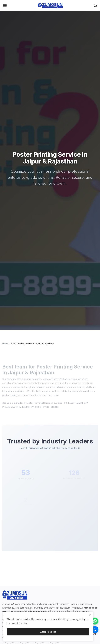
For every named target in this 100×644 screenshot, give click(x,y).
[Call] (95, 630)
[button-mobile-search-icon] (95, 5)
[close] (90, 615)
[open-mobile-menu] (5, 5)
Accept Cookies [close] (48, 632)
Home (5, 344)
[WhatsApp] (95, 621)
